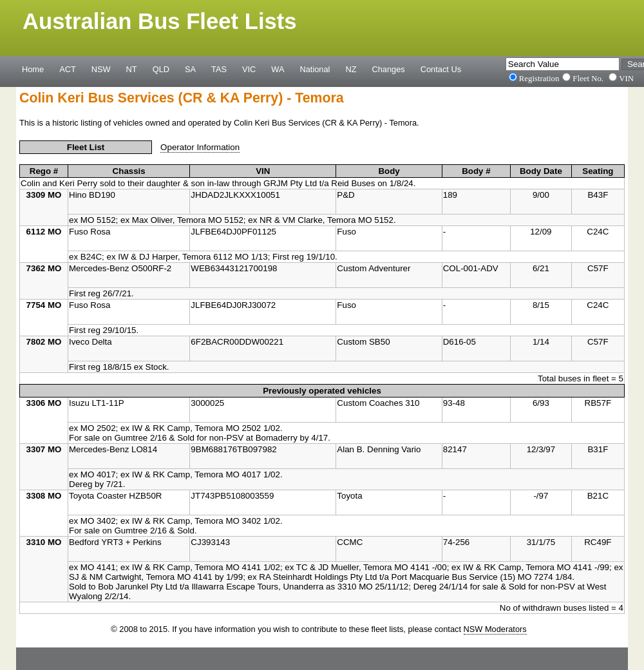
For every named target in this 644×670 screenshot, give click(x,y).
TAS (219, 69)
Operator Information (200, 147)
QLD (161, 69)
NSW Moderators (495, 629)
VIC (249, 69)
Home (33, 69)
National (315, 69)
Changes (389, 69)
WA (278, 69)
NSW (101, 69)
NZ (351, 69)
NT (132, 69)
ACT (68, 69)
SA (190, 69)
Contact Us (441, 69)
